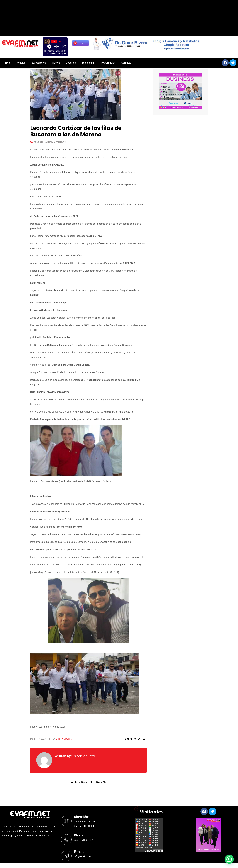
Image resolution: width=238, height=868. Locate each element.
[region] (164, 44)
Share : (129, 739)
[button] (180, 91)
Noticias (21, 63)
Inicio (8, 63)
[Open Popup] (64, 46)
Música (56, 63)
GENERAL (39, 142)
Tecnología (88, 63)
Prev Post (79, 782)
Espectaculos (39, 63)
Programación (108, 63)
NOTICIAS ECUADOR (55, 142)
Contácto (126, 63)
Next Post (98, 782)
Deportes (71, 63)
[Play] (49, 46)
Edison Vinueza (64, 739)
